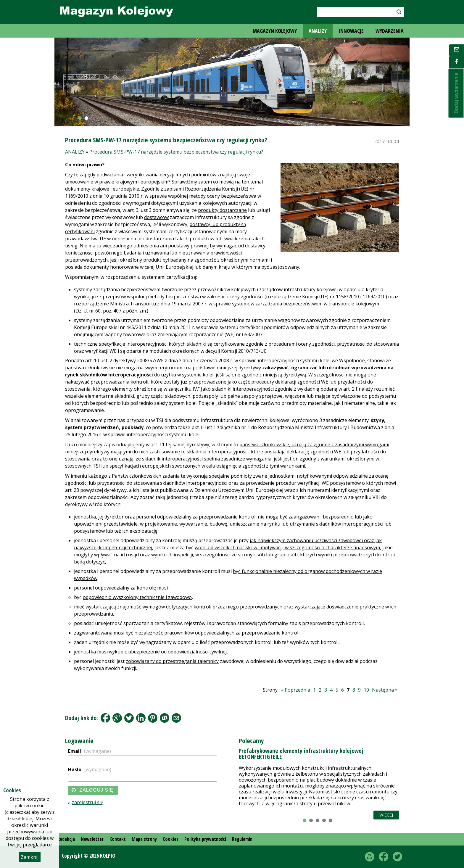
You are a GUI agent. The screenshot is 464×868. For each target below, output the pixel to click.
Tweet (129, 718)
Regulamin (242, 839)
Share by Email (176, 718)
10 (366, 690)
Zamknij (30, 857)
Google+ (117, 718)
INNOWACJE (351, 31)
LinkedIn (141, 718)
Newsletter (92, 839)
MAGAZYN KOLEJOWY (275, 31)
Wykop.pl (165, 718)
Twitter (397, 857)
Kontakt (118, 839)
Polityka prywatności (205, 839)
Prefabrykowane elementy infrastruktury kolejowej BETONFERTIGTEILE (301, 754)
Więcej (386, 815)
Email (90, 751)
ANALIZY (318, 31)
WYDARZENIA (390, 31)
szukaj (396, 12)
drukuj (370, 857)
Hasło (90, 769)
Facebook (105, 718)
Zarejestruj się (88, 802)
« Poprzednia (296, 690)
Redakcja (66, 839)
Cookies (171, 839)
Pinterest (153, 718)
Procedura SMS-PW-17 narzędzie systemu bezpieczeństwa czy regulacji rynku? (176, 152)
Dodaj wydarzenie (456, 93)
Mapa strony (144, 839)
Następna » (385, 690)
